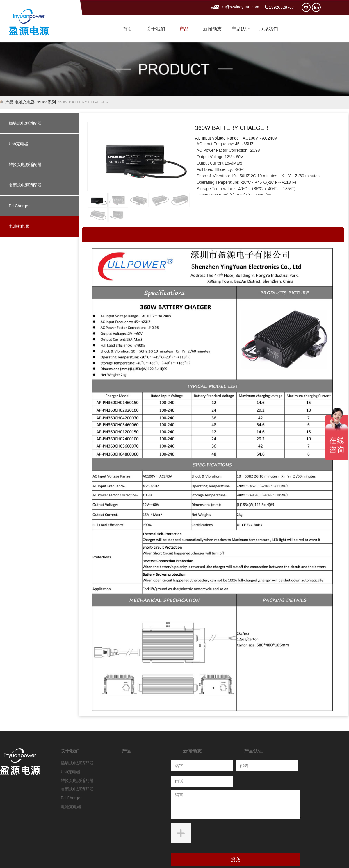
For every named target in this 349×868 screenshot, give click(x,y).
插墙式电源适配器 (25, 123)
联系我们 (269, 29)
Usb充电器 (18, 144)
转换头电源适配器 (25, 165)
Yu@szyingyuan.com (240, 7)
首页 (128, 29)
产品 (184, 29)
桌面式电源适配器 (25, 185)
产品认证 (241, 29)
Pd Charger (19, 206)
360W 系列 (46, 102)
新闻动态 (212, 29)
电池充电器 (25, 102)
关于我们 (156, 29)
